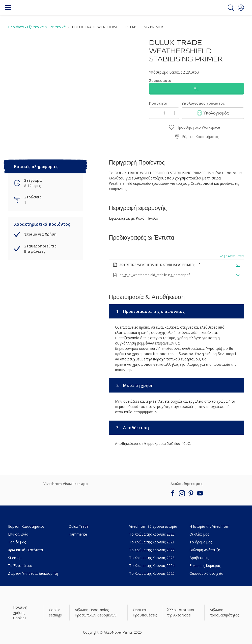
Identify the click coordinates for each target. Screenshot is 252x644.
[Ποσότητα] (164, 113)
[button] (241, 8)
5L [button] (197, 89)
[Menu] (8, 8)
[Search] (231, 8)
